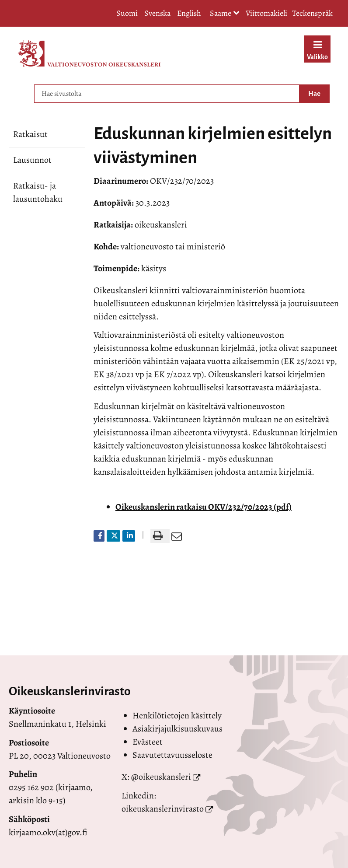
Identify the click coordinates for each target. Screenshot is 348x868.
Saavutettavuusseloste (172, 755)
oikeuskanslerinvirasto (163, 809)
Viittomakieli (266, 13)
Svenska (157, 13)
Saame (225, 14)
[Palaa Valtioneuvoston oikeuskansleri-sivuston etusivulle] (89, 53)
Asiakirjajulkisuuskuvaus (177, 729)
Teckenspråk (312, 13)
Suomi (127, 13)
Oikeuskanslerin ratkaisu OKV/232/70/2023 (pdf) (204, 507)
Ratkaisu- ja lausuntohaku (38, 192)
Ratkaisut (30, 134)
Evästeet (148, 742)
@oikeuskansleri (161, 777)
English (189, 13)
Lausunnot (32, 160)
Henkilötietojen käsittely (177, 716)
